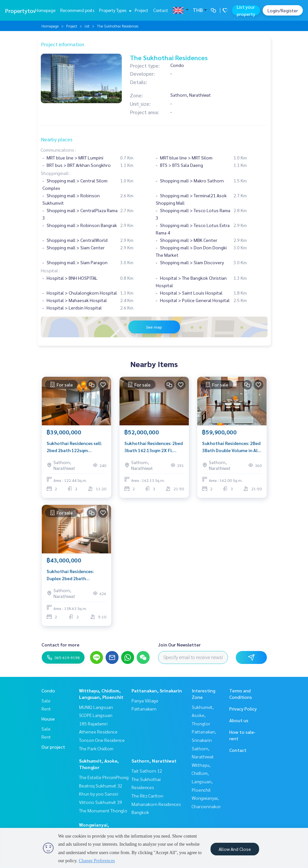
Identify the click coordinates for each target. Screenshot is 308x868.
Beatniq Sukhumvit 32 (101, 786)
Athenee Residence (98, 732)
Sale (46, 700)
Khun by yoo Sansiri (99, 794)
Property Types (114, 10)
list (87, 26)
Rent (46, 709)
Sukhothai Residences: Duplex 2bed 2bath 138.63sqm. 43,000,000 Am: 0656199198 (75, 575)
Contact (161, 10)
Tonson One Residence (102, 740)
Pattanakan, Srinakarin (157, 690)
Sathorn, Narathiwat (154, 761)
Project (142, 10)
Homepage (45, 10)
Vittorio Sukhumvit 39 (101, 802)
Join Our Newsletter (179, 645)
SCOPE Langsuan (96, 715)
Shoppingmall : (56, 173)
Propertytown (23, 11)
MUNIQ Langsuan (96, 707)
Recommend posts (77, 10)
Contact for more (60, 645)
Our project (53, 747)
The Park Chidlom (96, 748)
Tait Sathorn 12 (147, 771)
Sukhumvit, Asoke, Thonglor (203, 715)
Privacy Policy (243, 709)
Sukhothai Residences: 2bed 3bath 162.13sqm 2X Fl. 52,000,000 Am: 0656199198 (154, 447)
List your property (246, 10)
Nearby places (57, 139)
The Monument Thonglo (103, 810)
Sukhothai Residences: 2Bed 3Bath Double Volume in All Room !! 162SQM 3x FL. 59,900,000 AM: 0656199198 (231, 447)
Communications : (58, 150)
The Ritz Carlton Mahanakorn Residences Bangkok (156, 804)
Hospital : (50, 270)
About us (239, 720)
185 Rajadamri (93, 723)
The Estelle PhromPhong (104, 777)
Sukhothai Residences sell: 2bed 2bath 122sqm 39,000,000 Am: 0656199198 (76, 447)
